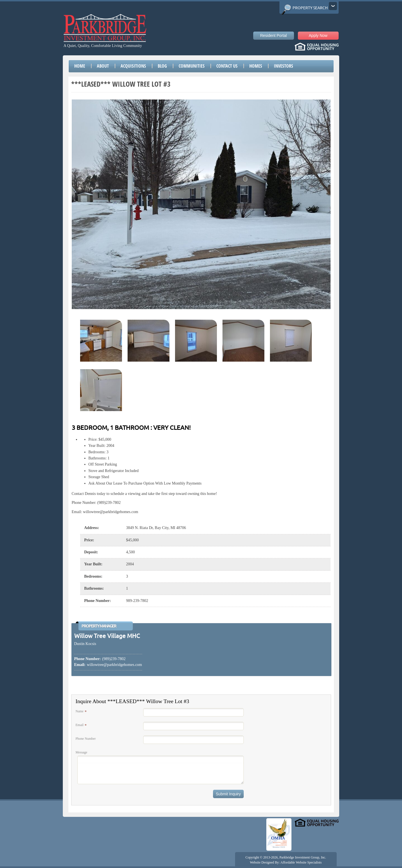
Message (82, 752)
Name (80, 711)
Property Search (310, 8)
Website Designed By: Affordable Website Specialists (286, 862)
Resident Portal (274, 35)
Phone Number (86, 739)
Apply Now (318, 35)
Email (80, 725)
